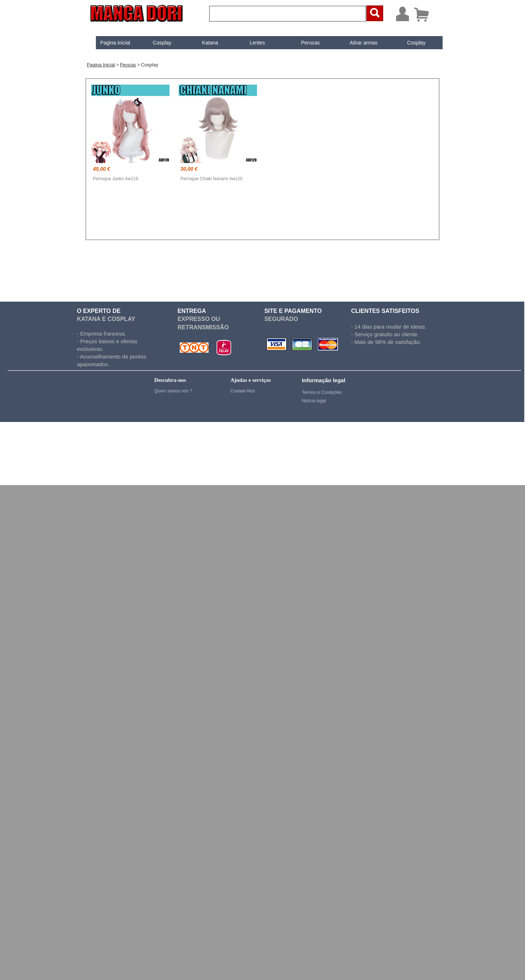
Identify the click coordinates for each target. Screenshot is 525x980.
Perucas (304, 43)
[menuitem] (109, 43)
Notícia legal (314, 401)
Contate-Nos (243, 391)
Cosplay (156, 43)
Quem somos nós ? (173, 391)
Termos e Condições (322, 392)
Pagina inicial (109, 43)
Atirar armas (357, 43)
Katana (204, 43)
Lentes (251, 43)
